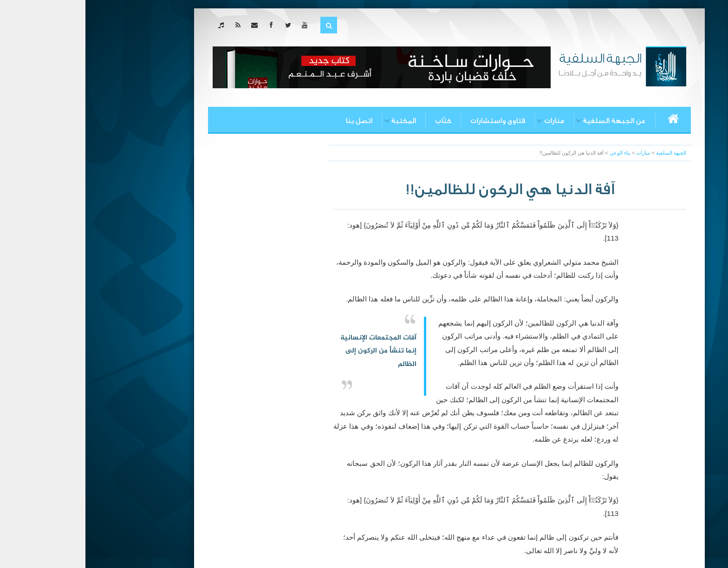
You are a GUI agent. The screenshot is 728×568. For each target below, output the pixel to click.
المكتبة (318, 121)
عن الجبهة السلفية (529, 121)
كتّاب (358, 121)
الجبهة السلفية (586, 153)
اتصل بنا (273, 121)
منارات (469, 121)
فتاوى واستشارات (412, 121)
